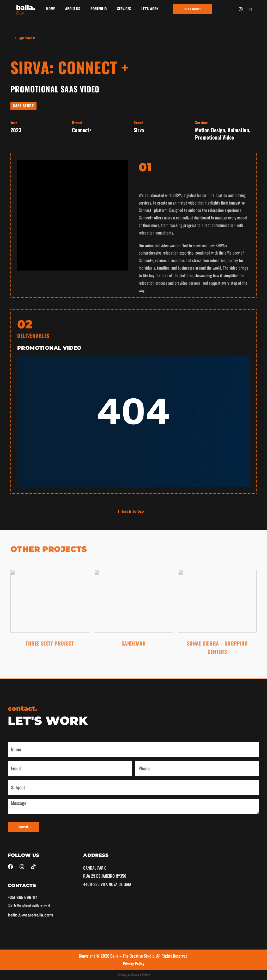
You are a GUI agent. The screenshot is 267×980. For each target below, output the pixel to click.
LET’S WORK (150, 8)
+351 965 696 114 (23, 897)
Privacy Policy (133, 963)
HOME (50, 8)
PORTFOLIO (99, 8)
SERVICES (124, 8)
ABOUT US (73, 8)
